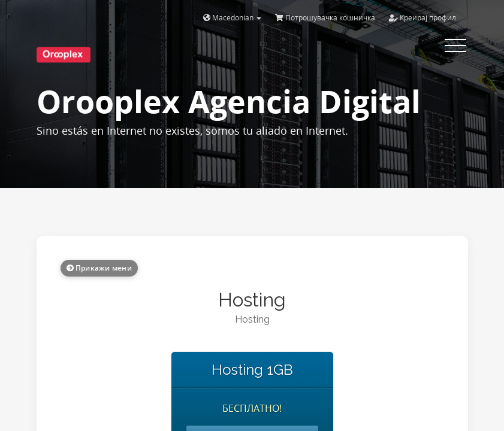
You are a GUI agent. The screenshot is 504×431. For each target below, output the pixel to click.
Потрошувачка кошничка (325, 18)
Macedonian (232, 18)
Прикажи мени (99, 268)
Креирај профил (422, 18)
